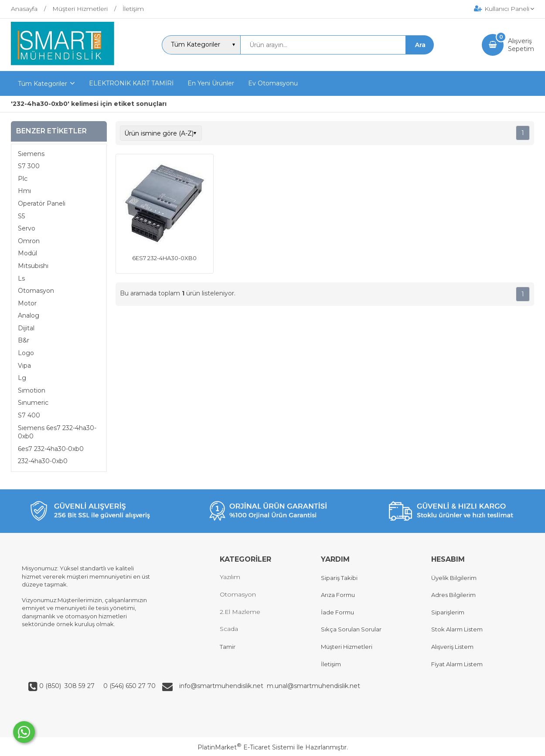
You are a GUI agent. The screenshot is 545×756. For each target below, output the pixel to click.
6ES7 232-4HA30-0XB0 (164, 258)
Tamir (228, 647)
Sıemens (31, 154)
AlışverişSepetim (521, 45)
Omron (29, 241)
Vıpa (24, 366)
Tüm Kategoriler (43, 84)
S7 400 (29, 415)
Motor (27, 303)
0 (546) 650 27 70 (129, 686)
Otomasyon (36, 291)
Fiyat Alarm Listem (457, 664)
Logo (26, 353)
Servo (27, 228)
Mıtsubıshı (33, 266)
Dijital (26, 328)
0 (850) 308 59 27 (68, 686)
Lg (22, 378)
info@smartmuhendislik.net (223, 686)
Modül (27, 253)
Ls (21, 278)
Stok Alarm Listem (457, 629)
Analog (29, 315)
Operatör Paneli (42, 203)
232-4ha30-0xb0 (43, 461)
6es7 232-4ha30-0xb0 (51, 449)
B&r (24, 340)
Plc (23, 179)
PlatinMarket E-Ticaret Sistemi (246, 747)
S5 (21, 216)
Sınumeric (33, 403)
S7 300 (29, 166)
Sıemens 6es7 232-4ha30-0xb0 (57, 432)
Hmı (24, 191)
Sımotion (32, 390)
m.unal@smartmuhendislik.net (313, 686)
